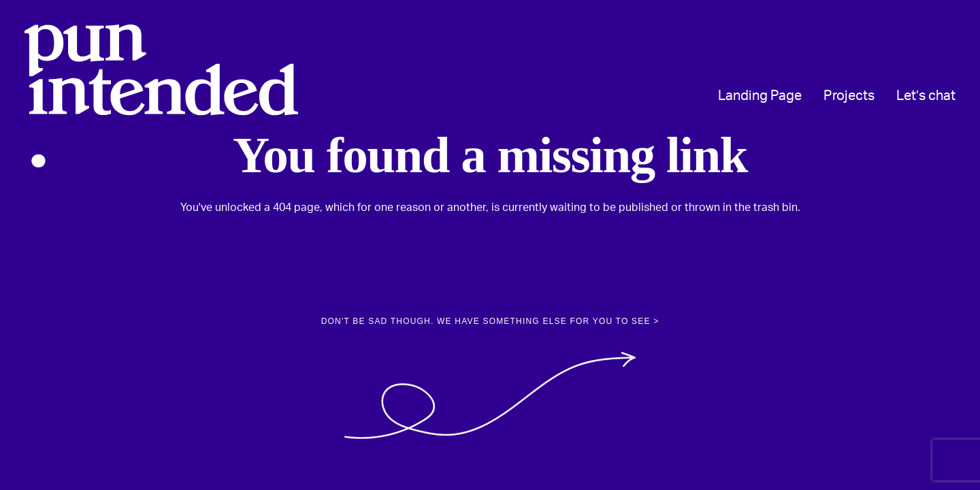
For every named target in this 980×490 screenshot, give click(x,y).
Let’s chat (926, 96)
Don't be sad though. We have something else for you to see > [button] (490, 321)
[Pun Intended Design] (161, 96)
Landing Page (760, 96)
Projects (849, 96)
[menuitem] (765, 96)
